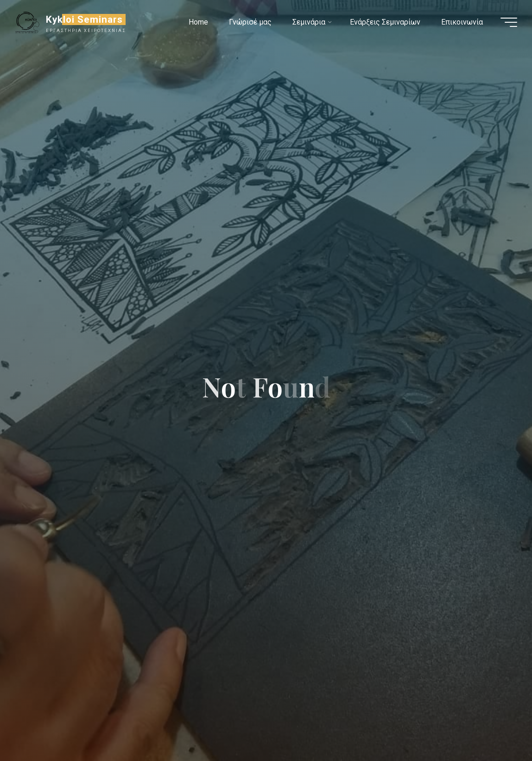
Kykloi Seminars (85, 19)
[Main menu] (509, 22)
